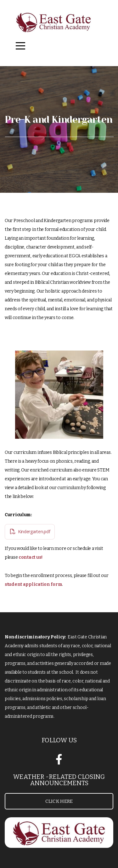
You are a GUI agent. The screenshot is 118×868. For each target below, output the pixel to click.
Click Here (59, 801)
